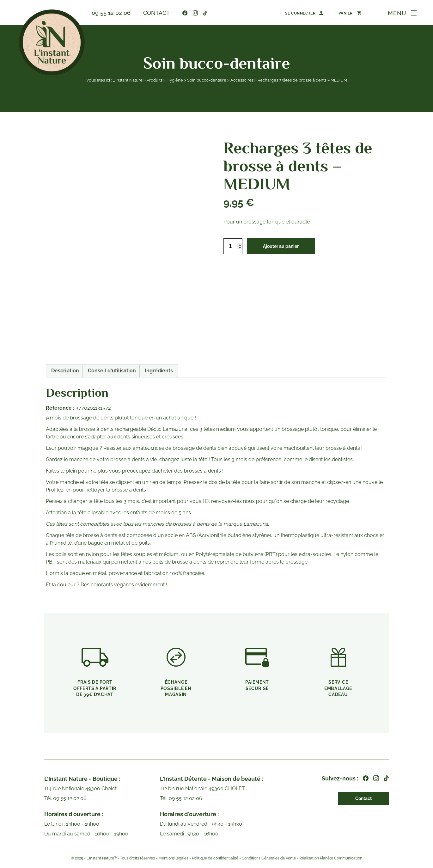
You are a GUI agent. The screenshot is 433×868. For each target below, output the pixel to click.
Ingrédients (159, 371)
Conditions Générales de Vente (269, 858)
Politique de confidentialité (215, 858)
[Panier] (350, 13)
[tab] (65, 371)
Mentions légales (173, 858)
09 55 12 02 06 (111, 13)
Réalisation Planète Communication (331, 858)
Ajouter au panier (281, 246)
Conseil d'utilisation (112, 371)
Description (65, 371)
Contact (156, 13)
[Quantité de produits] (233, 246)
